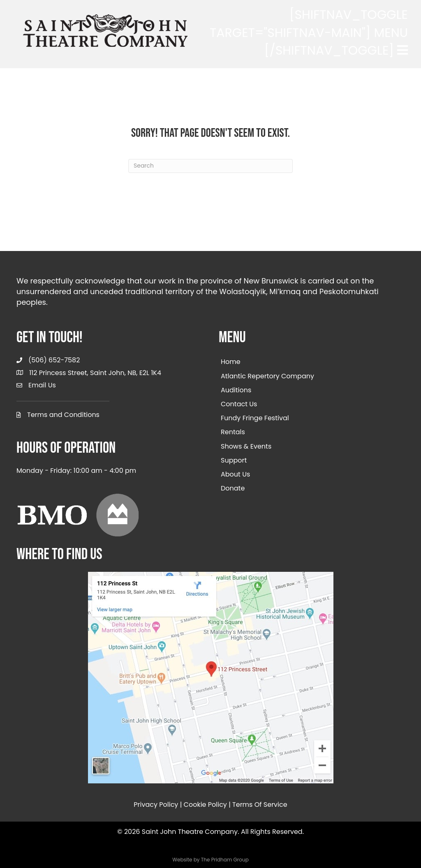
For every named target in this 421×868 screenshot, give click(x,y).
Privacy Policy (156, 805)
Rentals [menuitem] (233, 432)
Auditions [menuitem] (236, 390)
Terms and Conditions (63, 415)
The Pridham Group (225, 860)
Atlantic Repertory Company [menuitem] (267, 376)
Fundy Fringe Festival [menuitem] (255, 418)
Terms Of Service (260, 805)
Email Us (42, 385)
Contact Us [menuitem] (239, 404)
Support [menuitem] (234, 460)
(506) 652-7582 (54, 360)
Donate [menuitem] (233, 488)
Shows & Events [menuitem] (246, 446)
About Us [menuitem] (235, 474)
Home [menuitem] (231, 362)
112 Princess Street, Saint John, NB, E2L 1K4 (95, 373)
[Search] (210, 166)
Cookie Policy (205, 805)
